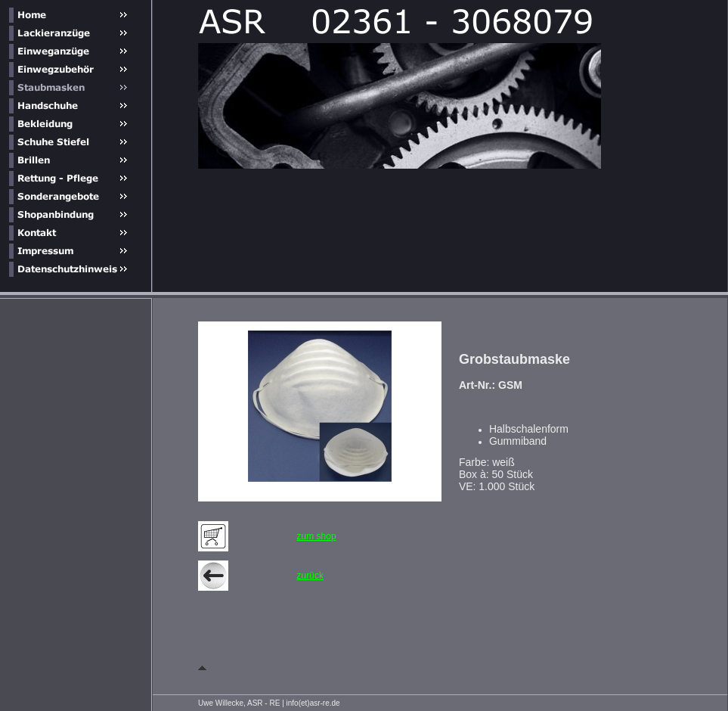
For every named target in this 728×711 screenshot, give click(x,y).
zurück (310, 576)
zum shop (317, 536)
